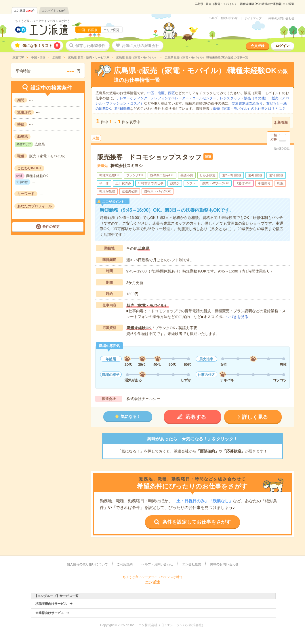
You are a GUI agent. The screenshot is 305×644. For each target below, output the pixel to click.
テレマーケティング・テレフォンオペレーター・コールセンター (166, 98)
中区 (151, 93)
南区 (161, 93)
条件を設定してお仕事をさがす (197, 522)
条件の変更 (51, 227)
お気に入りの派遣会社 (140, 46)
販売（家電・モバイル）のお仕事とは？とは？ (249, 109)
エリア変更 (111, 30)
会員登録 (258, 46)
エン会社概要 (192, 564)
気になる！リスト (41, 46)
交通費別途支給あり (247, 103)
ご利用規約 (125, 564)
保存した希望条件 (90, 46)
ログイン (283, 46)
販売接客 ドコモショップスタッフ (149, 157)
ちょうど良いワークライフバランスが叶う (43, 21)
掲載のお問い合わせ (281, 18)
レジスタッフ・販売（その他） (244, 98)
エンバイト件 (54, 11)
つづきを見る (237, 317)
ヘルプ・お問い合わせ (223, 18)
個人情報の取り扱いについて (87, 564)
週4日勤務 (122, 109)
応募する (196, 417)
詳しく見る (255, 417)
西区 (171, 93)
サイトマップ (253, 18)
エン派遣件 (25, 11)
